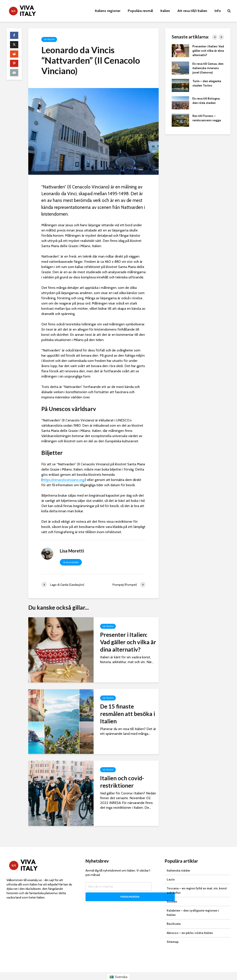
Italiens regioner (108, 11)
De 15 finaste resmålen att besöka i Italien (128, 714)
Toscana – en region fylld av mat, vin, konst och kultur (197, 882)
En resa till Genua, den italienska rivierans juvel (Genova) (208, 68)
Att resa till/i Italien (192, 11)
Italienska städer (178, 862)
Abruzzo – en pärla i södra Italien (190, 925)
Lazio (171, 871)
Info (218, 11)
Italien (165, 11)
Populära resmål (140, 11)
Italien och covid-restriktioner (122, 782)
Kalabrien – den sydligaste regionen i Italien (193, 905)
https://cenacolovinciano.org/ (64, 480)
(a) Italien (49, 39)
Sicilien (172, 893)
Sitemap (173, 933)
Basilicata (174, 916)
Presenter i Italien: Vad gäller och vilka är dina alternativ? (128, 642)
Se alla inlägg (71, 562)
